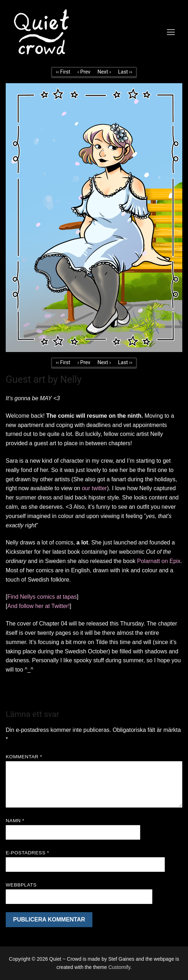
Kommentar (24, 757)
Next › (104, 72)
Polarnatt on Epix (159, 561)
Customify (119, 967)
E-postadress (27, 853)
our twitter (94, 488)
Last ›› (125, 72)
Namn (15, 821)
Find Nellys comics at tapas (42, 597)
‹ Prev (84, 72)
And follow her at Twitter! (38, 606)
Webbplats (21, 885)
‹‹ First (63, 72)
